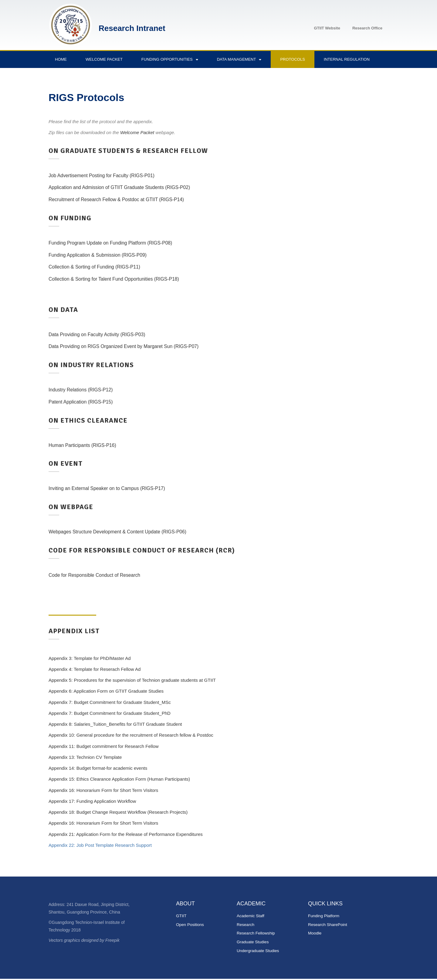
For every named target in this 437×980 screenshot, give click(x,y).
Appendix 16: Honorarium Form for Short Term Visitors (103, 790)
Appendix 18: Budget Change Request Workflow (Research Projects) (118, 812)
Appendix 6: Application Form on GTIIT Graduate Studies (106, 691)
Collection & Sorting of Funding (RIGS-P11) (98, 267)
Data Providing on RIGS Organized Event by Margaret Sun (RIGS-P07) (130, 346)
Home (61, 59)
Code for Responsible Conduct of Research (98, 575)
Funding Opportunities (170, 60)
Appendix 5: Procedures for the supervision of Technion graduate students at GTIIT (132, 680)
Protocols (292, 59)
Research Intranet (132, 28)
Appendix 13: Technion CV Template (85, 757)
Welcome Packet (104, 59)
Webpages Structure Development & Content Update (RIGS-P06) (123, 532)
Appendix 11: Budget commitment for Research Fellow (104, 746)
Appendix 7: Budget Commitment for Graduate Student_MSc (110, 702)
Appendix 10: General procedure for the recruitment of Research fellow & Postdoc (131, 735)
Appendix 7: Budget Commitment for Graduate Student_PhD (110, 713)
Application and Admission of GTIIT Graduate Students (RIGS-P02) (125, 187)
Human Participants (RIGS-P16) (85, 445)
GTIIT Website (327, 28)
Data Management (239, 60)
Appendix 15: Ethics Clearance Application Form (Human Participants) (119, 779)
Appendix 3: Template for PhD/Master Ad (90, 658)
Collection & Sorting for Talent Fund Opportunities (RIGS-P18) (119, 279)
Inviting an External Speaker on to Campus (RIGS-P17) (112, 488)
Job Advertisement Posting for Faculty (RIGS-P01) (106, 176)
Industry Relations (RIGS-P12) (83, 390)
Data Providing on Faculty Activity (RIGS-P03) (101, 335)
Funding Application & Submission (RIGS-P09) (102, 255)
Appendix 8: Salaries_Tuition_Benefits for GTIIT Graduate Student (115, 724)
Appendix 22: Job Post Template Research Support (100, 845)
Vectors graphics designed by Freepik (84, 940)
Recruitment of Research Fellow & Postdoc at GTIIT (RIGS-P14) (122, 199)
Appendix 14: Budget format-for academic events (98, 768)
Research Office (367, 28)
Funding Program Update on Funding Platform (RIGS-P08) (116, 243)
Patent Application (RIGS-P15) (83, 402)
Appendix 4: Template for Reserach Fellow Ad (95, 669)
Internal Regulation (347, 59)
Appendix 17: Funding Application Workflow (92, 801)
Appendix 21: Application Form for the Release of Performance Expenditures (126, 834)
